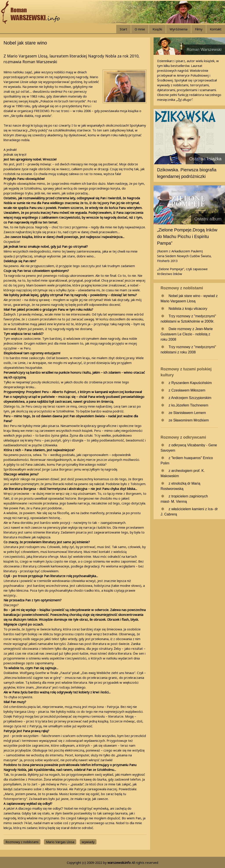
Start (123, 29)
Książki (157, 29)
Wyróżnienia (179, 29)
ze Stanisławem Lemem (187, 413)
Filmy (199, 29)
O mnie (140, 29)
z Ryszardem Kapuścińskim (190, 383)
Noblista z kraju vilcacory (188, 309)
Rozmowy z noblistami (22, 842)
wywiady (88, 842)
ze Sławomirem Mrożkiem (189, 420)
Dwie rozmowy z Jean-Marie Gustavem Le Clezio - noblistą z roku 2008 (187, 334)
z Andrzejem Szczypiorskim (190, 398)
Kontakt (216, 29)
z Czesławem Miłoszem (187, 390)
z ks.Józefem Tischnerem (188, 405)
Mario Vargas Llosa (60, 842)
